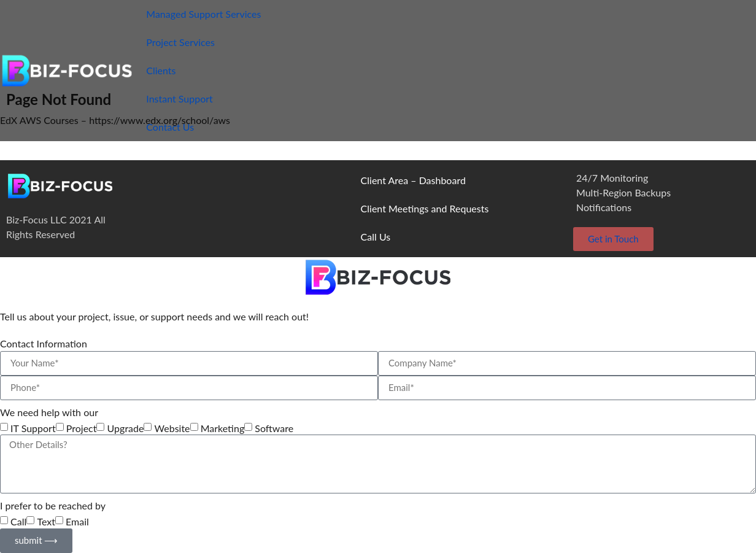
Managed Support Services (203, 14)
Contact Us (170, 127)
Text (46, 522)
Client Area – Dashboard (413, 180)
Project (82, 428)
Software (274, 428)
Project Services (180, 42)
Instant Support (179, 99)
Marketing (223, 428)
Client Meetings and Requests (425, 208)
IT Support (33, 428)
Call (18, 522)
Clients (161, 70)
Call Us (376, 237)
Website (172, 428)
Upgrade (126, 428)
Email (77, 522)
